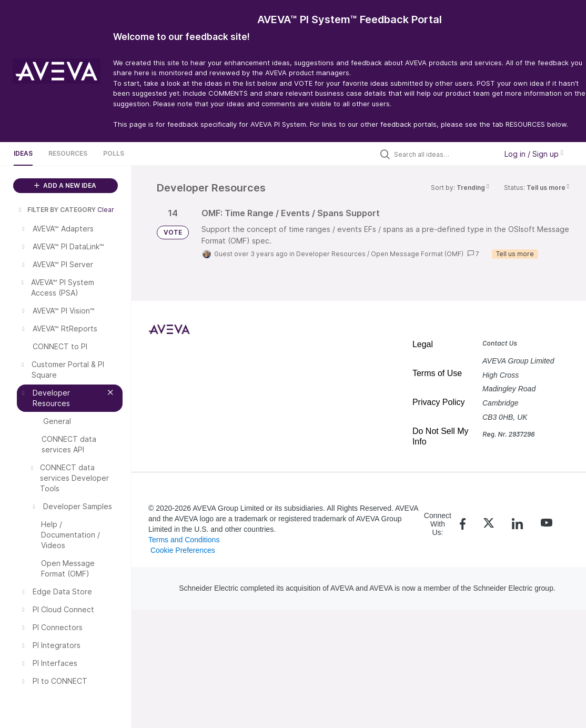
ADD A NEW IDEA (65, 185)
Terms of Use (437, 373)
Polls (114, 153)
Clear (106, 210)
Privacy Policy (439, 402)
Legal (423, 344)
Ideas (23, 153)
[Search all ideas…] (443, 154)
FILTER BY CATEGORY (56, 210)
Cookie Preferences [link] (183, 550)
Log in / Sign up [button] (534, 154)
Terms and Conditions (184, 540)
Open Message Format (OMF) (417, 254)
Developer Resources (331, 254)
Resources (68, 153)
